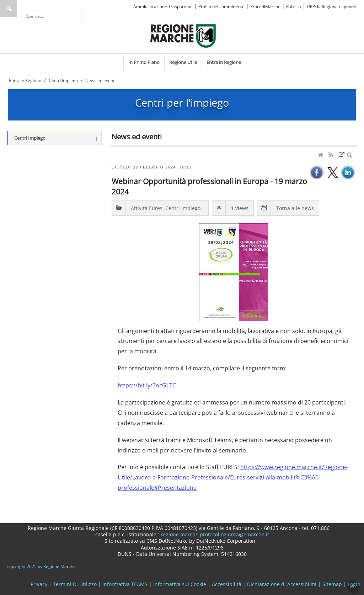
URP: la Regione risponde (331, 7)
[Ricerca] (50, 16)
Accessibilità (227, 584)
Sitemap (332, 584)
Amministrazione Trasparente (163, 7)
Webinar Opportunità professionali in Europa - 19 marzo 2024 (209, 186)
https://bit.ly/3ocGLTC (147, 385)
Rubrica (294, 7)
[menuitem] (144, 62)
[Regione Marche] (183, 35)
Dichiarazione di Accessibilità (282, 584)
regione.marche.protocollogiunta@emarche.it (214, 534)
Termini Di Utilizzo (75, 584)
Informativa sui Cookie (180, 584)
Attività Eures (147, 208)
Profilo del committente (221, 7)
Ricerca (9, 9)
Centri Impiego (183, 208)
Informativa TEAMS (125, 584)
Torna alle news (295, 208)
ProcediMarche (265, 7)
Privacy (39, 584)
